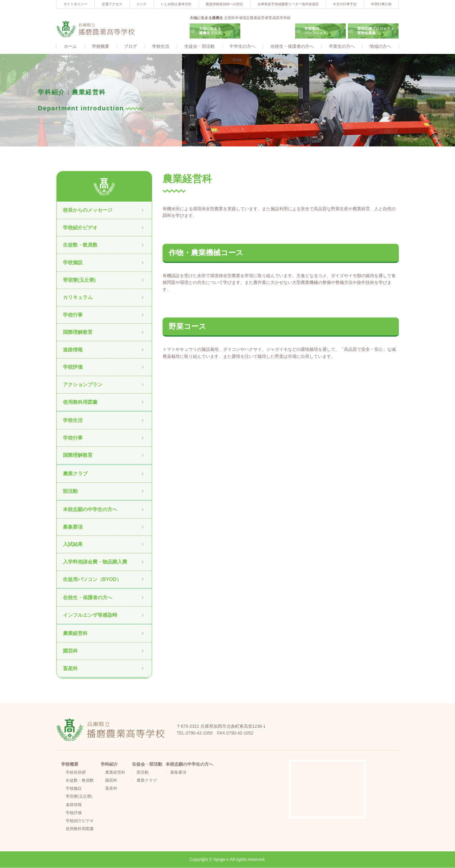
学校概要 (101, 47)
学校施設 (73, 263)
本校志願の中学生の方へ (90, 510)
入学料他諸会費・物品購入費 (95, 562)
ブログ (130, 47)
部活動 (70, 491)
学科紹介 (109, 764)
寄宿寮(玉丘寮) (79, 280)
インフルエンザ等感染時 (90, 615)
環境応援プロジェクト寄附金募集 (376, 31)
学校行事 (73, 315)
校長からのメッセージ (88, 210)
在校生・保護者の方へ (292, 47)
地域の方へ (380, 47)
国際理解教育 (78, 332)
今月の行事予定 (345, 4)
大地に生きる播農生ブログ (210, 31)
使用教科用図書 (80, 402)
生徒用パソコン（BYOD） (92, 580)
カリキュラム (78, 298)
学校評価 (73, 368)
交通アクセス (112, 4)
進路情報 (73, 350)
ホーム (70, 47)
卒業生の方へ (342, 47)
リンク (141, 4)
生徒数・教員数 (80, 245)
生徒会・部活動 (200, 47)
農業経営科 (75, 634)
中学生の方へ (242, 47)
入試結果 (73, 545)
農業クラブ (75, 474)
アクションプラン (83, 385)
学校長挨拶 (76, 773)
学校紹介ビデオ (80, 228)
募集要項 (73, 527)
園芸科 (70, 651)
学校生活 (161, 47)
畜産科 (70, 669)
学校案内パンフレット (316, 31)
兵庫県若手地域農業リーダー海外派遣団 (288, 4)
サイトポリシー (75, 4)
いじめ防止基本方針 (176, 4)
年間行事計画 (381, 4)
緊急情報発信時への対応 (224, 4)
